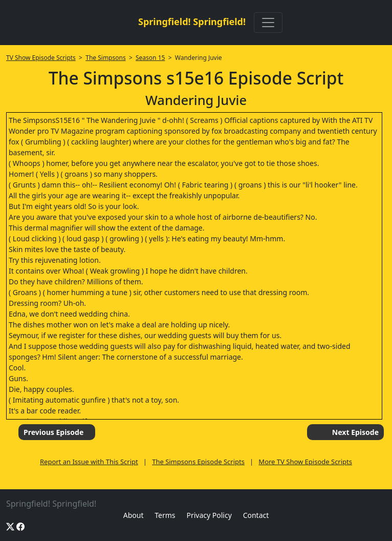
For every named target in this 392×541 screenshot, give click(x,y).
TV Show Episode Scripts (41, 58)
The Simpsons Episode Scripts (198, 462)
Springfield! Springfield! (192, 22)
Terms (165, 515)
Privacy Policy (209, 515)
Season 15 (150, 58)
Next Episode (355, 432)
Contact (256, 515)
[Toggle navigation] (268, 23)
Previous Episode (53, 432)
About (134, 515)
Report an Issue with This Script (89, 462)
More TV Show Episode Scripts (305, 462)
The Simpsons (105, 58)
